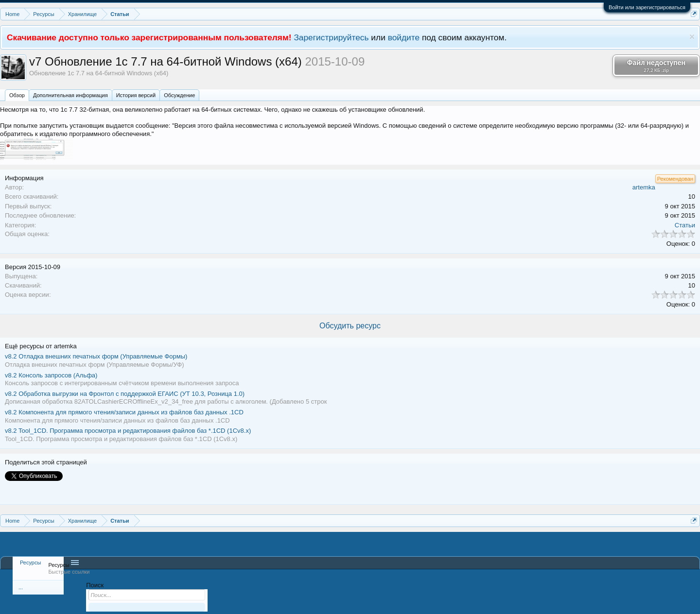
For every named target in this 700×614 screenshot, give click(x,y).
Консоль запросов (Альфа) (51, 375)
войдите (404, 37)
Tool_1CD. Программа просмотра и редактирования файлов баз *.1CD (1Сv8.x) (128, 431)
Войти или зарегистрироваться (647, 7)
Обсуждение (179, 95)
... (21, 587)
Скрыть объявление (692, 37)
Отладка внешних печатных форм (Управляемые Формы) (96, 356)
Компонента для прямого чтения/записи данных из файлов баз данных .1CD (124, 412)
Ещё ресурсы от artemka (41, 346)
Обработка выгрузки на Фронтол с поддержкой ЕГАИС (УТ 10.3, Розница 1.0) (125, 394)
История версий (136, 95)
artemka (644, 187)
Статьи (685, 225)
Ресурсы (30, 563)
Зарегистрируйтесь (331, 37)
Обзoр (17, 95)
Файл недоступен (656, 66)
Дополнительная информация (70, 95)
